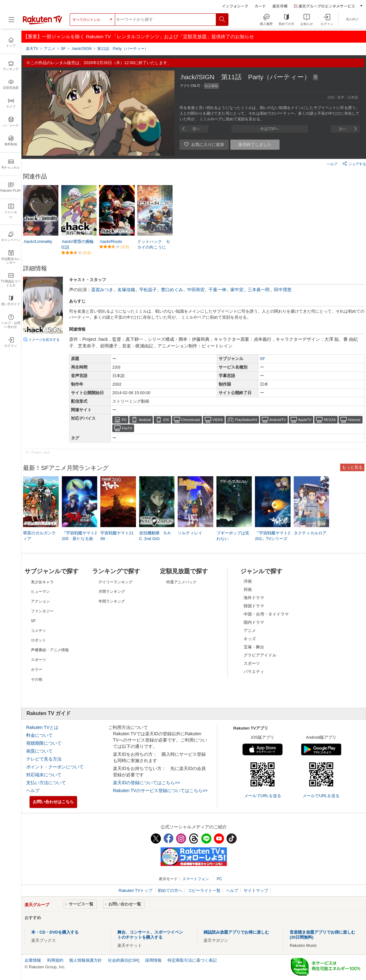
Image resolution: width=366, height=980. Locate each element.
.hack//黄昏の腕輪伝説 (77, 244)
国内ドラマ (254, 622)
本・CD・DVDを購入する (55, 932)
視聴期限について (44, 743)
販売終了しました (255, 144)
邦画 (248, 589)
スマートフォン (196, 879)
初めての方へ (170, 890)
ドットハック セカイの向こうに (154, 244)
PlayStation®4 (246, 420)
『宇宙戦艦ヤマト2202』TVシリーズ (272, 536)
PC (124, 420)
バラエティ (254, 672)
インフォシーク (235, 6)
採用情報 (153, 960)
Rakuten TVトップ (136, 890)
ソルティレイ (190, 533)
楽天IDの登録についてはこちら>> (146, 783)
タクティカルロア (310, 533)
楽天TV (32, 49)
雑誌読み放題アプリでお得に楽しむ (236, 932)
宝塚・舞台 (254, 647)
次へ (343, 129)
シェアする (354, 164)
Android (145, 420)
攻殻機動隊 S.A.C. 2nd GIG (155, 536)
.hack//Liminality (38, 241)
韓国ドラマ (254, 606)
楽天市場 (280, 6)
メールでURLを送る (263, 796)
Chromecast (191, 420)
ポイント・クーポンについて (55, 767)
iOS (166, 420)
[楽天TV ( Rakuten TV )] (42, 23)
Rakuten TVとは (42, 727)
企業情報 (33, 960)
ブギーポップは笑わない (233, 536)
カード (260, 6)
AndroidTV (278, 420)
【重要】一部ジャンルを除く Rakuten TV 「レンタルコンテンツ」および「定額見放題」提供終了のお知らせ (139, 36)
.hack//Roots (110, 241)
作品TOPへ (270, 129)
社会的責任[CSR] (124, 960)
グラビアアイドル (260, 655)
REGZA (330, 420)
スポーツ (252, 663)
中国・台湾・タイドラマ (266, 614)
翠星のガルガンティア (39, 536)
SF (263, 359)
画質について (39, 751)
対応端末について (44, 775)
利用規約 (55, 960)
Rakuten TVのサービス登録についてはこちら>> (160, 791)
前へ (196, 129)
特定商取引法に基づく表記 (192, 960)
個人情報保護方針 (86, 960)
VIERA (218, 420)
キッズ (250, 639)
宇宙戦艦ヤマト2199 (117, 536)
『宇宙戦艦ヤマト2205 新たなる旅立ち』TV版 (79, 539)
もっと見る (352, 467)
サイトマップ (256, 890)
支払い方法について (46, 783)
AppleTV (305, 420)
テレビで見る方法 (44, 759)
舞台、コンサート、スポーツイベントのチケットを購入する (150, 935)
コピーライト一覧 (204, 890)
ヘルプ (332, 164)
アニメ (250, 631)
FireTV (127, 428)
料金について (39, 735)
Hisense (354, 420)
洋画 (248, 581)
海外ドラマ (254, 598)
